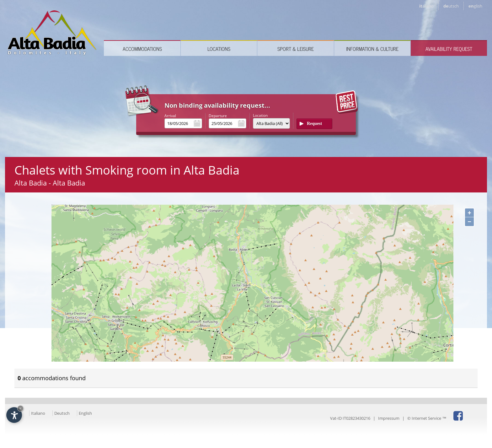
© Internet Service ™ (427, 418)
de (451, 6)
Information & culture (372, 49)
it (426, 6)
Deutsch (62, 413)
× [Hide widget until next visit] (20, 408)
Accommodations (142, 49)
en (475, 6)
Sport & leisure (296, 49)
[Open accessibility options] (14, 415)
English (85, 413)
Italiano (38, 413)
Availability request (449, 49)
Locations (219, 49)
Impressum (389, 418)
